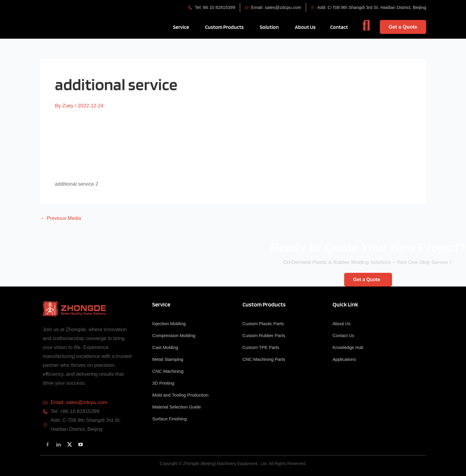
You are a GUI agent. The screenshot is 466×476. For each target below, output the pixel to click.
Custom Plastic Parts (263, 324)
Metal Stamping (168, 359)
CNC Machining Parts (264, 359)
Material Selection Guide (176, 407)
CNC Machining (168, 371)
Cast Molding (165, 347)
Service (161, 304)
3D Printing (163, 383)
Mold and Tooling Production (180, 395)
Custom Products (264, 304)
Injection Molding (169, 324)
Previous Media (61, 218)
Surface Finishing (169, 419)
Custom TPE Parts (261, 347)
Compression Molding (174, 335)
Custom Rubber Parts (264, 335)
